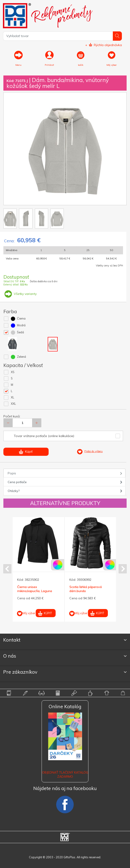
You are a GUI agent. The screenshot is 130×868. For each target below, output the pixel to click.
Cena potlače (17, 482)
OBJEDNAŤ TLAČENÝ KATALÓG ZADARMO (65, 774)
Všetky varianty (20, 294)
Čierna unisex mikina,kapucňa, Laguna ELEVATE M (35, 591)
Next (123, 569)
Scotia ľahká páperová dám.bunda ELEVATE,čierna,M (86, 591)
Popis (12, 473)
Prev (7, 569)
